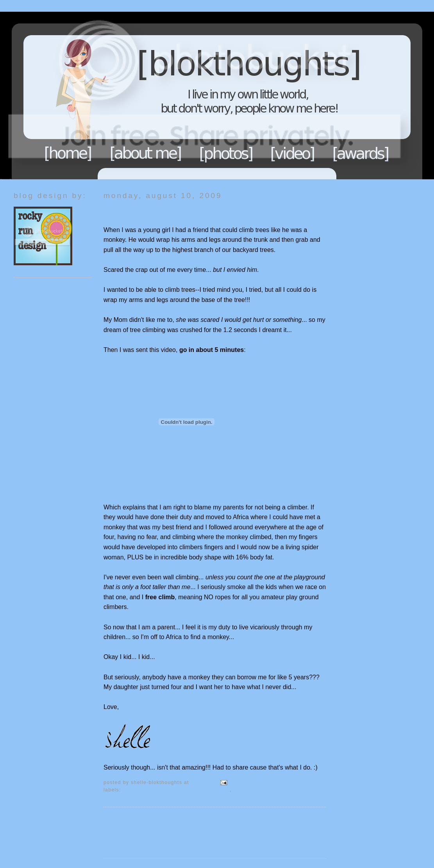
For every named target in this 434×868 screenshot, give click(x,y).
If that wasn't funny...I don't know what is (177, 790)
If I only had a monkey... (150, 211)
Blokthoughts (195, 96)
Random (243, 790)
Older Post (311, 820)
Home (68, 153)
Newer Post (120, 820)
